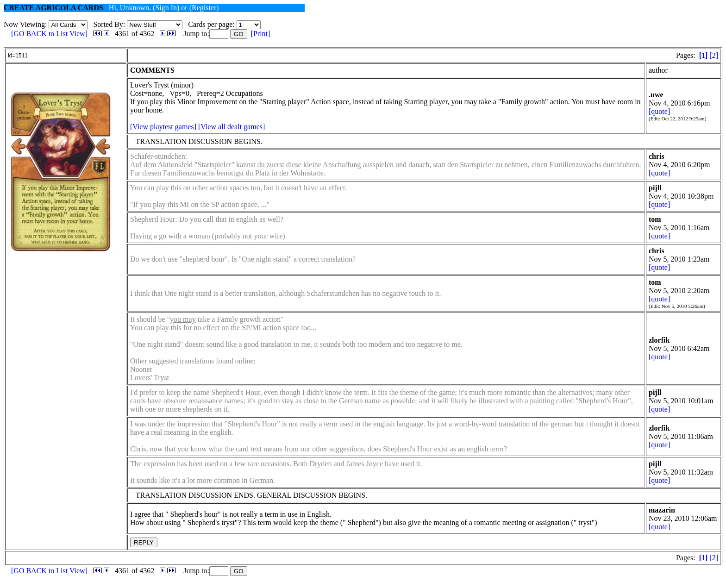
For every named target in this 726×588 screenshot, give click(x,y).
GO (239, 34)
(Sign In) (166, 8)
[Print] (261, 34)
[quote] (659, 111)
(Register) (204, 8)
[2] (714, 55)
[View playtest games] (163, 127)
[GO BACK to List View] (49, 34)
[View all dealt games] (232, 127)
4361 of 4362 (135, 34)
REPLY (144, 542)
